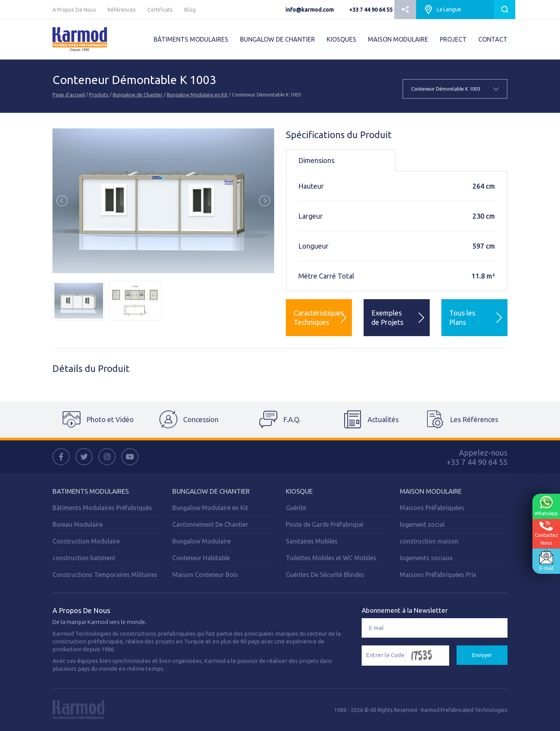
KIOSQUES (341, 39)
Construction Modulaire (86, 541)
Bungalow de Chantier (138, 95)
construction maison (429, 541)
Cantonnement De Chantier (210, 524)
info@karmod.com (310, 10)
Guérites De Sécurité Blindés (325, 575)
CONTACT (493, 39)
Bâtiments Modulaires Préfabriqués (102, 508)
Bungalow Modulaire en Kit (197, 95)
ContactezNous (546, 533)
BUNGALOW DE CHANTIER (277, 39)
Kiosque (299, 491)
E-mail (546, 561)
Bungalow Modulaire (201, 541)
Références (122, 10)
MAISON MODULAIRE (398, 39)
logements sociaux (426, 558)
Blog (190, 10)
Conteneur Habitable (201, 558)
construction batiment (84, 558)
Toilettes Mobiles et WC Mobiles (331, 558)
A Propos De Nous (74, 10)
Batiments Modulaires (91, 491)
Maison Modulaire (431, 491)
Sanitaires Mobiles (312, 541)
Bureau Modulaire (78, 524)
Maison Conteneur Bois (205, 575)
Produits (99, 95)
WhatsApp (546, 506)
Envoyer (482, 655)
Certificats (160, 10)
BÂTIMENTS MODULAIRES (191, 39)
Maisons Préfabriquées (432, 508)
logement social (422, 524)
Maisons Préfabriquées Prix (438, 575)
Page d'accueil (69, 95)
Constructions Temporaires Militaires (105, 575)
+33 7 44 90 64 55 (371, 10)
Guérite (296, 508)
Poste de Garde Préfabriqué (325, 524)
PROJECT (453, 39)
